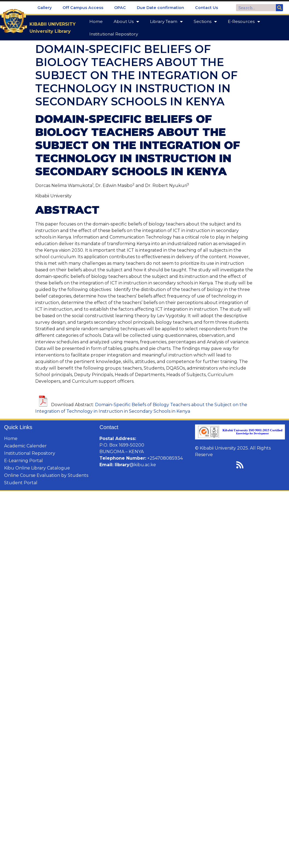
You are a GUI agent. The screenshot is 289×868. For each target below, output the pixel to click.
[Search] (279, 8)
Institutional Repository (114, 34)
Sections (205, 22)
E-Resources (244, 22)
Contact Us (207, 8)
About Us (126, 22)
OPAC (120, 8)
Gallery (45, 8)
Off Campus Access (83, 8)
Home (96, 21)
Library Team (166, 22)
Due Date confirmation (160, 8)
